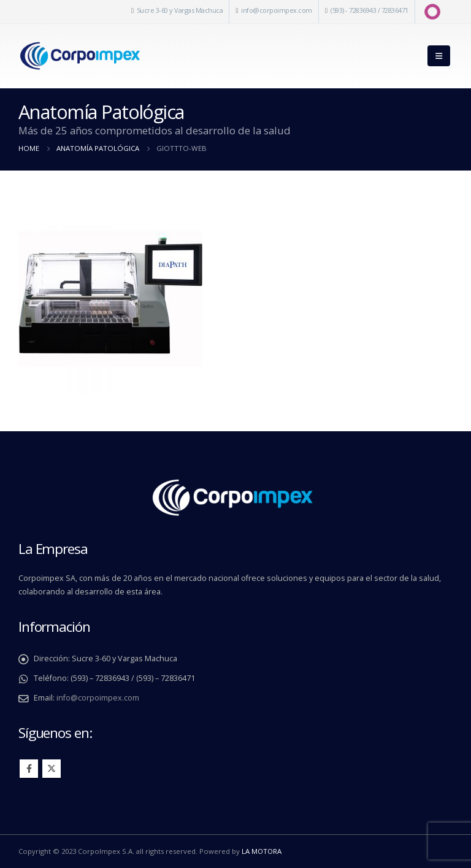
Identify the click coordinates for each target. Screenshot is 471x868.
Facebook (29, 769)
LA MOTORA (262, 851)
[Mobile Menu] (439, 56)
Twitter (52, 769)
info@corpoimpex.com (277, 10)
